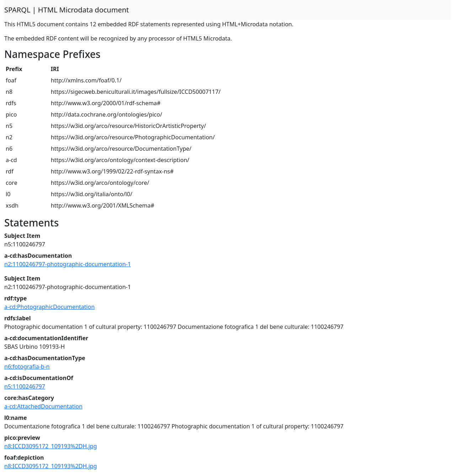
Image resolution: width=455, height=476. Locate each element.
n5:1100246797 (25, 386)
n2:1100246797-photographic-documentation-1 (68, 264)
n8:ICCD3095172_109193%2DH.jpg (51, 446)
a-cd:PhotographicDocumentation (49, 307)
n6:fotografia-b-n (27, 367)
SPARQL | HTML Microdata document (67, 10)
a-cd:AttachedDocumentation (43, 406)
